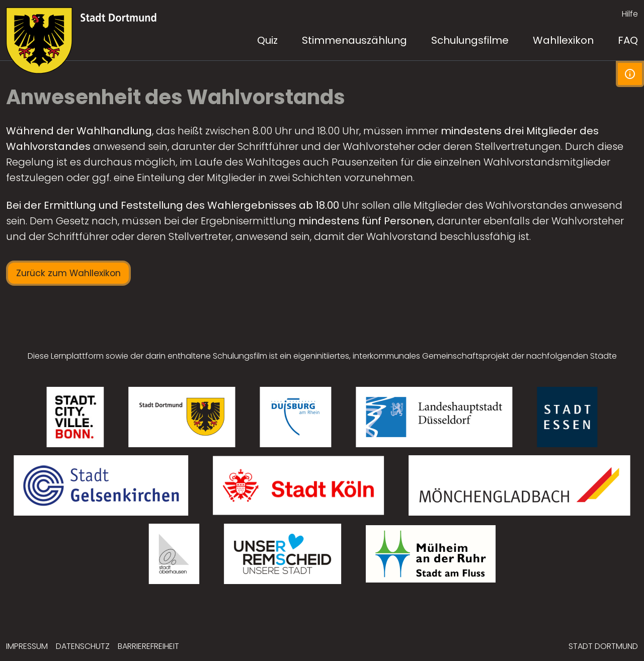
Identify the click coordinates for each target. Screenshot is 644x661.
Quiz (267, 40)
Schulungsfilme (470, 40)
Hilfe (630, 14)
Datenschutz (83, 646)
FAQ (628, 40)
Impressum (27, 646)
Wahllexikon (563, 40)
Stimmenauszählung (354, 40)
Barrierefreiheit (148, 646)
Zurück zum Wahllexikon (68, 273)
